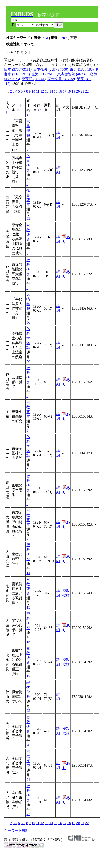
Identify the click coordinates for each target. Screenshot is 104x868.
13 (47, 91)
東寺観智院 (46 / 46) (73, 74)
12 (42, 91)
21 (82, 91)
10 (33, 91)
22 (87, 91)
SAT (46, 38)
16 (60, 91)
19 (73, 91)
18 (69, 91)
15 (55, 91)
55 (28, 218)
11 (38, 91)
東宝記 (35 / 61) (34, 79)
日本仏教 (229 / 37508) (51, 69)
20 (78, 91)
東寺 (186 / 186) (82, 69)
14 (51, 91)
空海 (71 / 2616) (44, 74)
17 (64, 91)
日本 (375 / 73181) (18, 69)
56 (28, 322)
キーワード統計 (17, 831)
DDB (64, 38)
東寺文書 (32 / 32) (61, 79)
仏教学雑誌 (28, 338)
